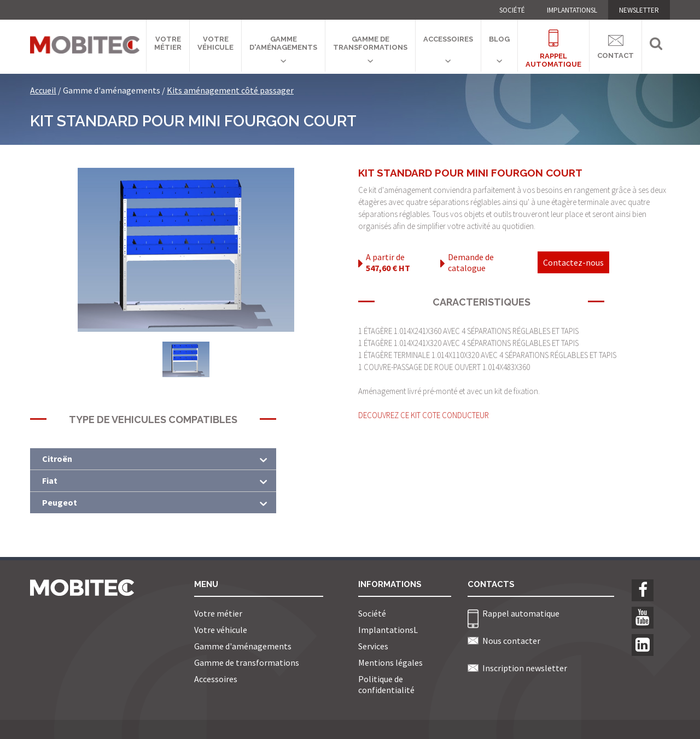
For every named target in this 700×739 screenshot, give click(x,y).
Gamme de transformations (370, 43)
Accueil (43, 90)
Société (512, 10)
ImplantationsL (572, 10)
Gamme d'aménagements (283, 43)
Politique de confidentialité (386, 684)
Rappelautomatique (553, 42)
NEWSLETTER (639, 10)
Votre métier (168, 43)
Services (373, 646)
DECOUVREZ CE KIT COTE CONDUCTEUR (424, 415)
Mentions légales (390, 662)
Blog (499, 39)
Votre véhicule (215, 43)
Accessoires (448, 39)
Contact (616, 45)
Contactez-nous (573, 262)
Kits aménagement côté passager (230, 90)
